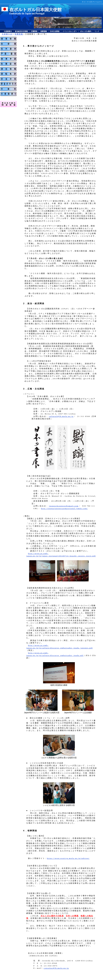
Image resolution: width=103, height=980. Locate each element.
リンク (97, 31)
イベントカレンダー (70, 31)
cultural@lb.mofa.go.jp (61, 416)
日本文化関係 (55, 31)
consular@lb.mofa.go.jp (56, 968)
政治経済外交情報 (21, 31)
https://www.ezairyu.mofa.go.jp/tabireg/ (68, 858)
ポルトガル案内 (86, 31)
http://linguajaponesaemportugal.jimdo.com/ (64, 508)
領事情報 (44, 31)
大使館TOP (7, 34)
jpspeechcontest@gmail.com (64, 506)
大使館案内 (8, 31)
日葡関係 (34, 31)
